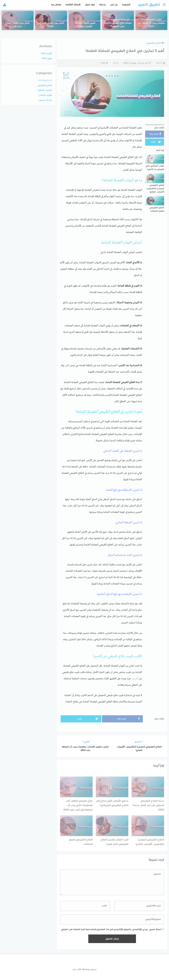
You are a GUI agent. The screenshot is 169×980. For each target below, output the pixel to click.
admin (161, 63)
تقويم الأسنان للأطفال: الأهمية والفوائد (85, 17)
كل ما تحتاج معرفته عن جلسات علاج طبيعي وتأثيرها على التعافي (118, 15)
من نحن (114, 5)
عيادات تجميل (45, 100)
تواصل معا (56, 5)
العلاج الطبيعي (155, 43)
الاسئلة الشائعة (73, 5)
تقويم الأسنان (45, 95)
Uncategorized (45, 80)
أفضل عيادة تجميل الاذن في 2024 (51, 17)
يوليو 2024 (47, 59)
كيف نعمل (90, 5)
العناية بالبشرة (45, 90)
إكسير (136, 679)
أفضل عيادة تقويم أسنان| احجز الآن (18, 17)
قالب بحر (77, 969)
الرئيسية (126, 5)
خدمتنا (103, 5)
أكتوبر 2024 (46, 54)
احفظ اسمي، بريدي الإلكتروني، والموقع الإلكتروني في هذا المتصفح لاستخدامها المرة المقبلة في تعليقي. (111, 929)
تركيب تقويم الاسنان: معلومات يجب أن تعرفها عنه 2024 (151, 15)
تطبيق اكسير (149, 5)
